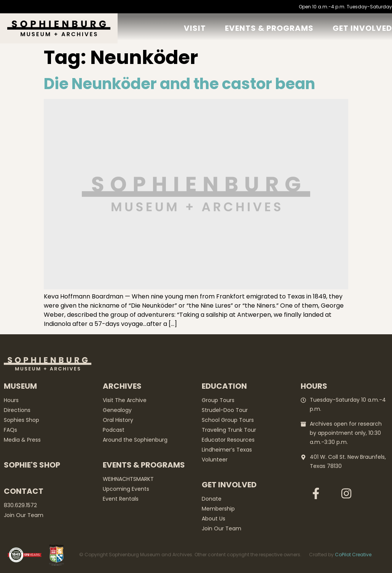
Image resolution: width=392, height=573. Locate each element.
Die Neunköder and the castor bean (179, 84)
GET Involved (362, 28)
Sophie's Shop (32, 465)
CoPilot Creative (353, 555)
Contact (24, 491)
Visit (195, 28)
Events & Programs (269, 28)
